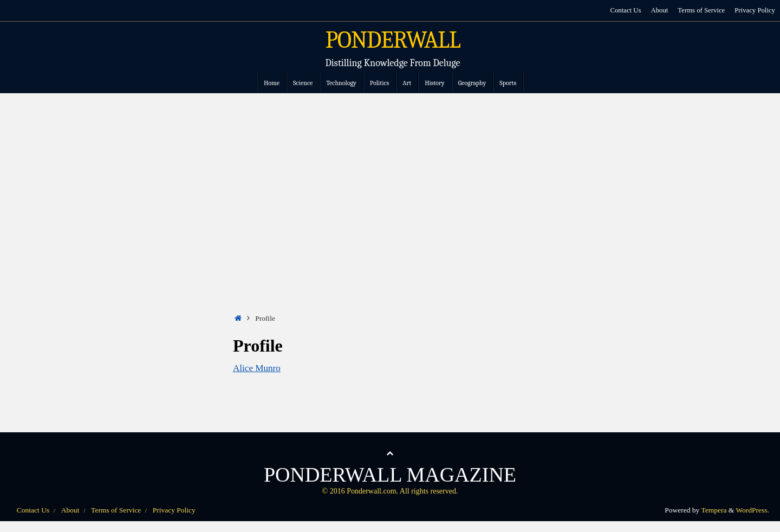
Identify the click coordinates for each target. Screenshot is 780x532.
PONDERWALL (393, 40)
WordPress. (752, 510)
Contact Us (625, 10)
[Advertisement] (390, 174)
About (659, 10)
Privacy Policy (755, 10)
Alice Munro (257, 368)
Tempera (714, 510)
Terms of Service (701, 10)
